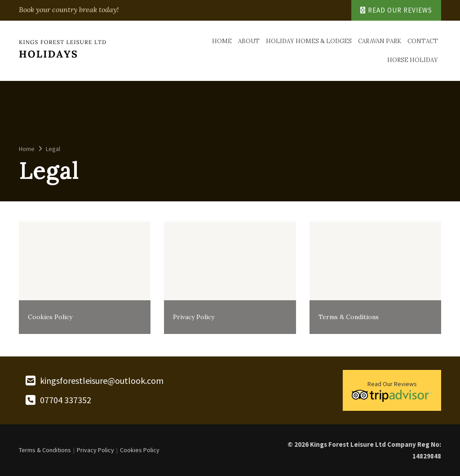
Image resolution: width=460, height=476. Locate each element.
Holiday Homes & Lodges (309, 41)
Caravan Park (380, 41)
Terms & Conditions (45, 450)
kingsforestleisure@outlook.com (102, 381)
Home (222, 41)
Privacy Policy (95, 450)
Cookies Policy (140, 450)
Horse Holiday (413, 60)
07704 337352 (66, 400)
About (249, 41)
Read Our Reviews (396, 10)
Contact (423, 41)
